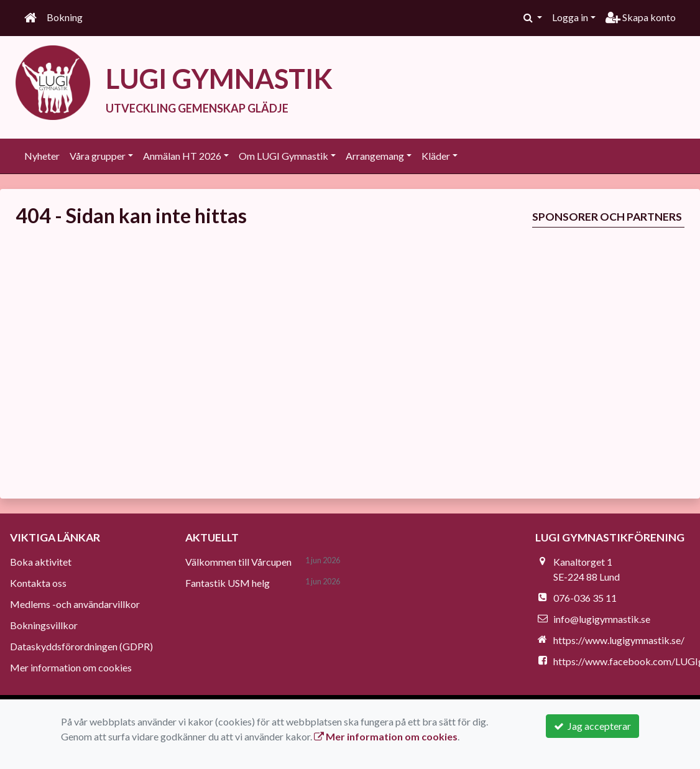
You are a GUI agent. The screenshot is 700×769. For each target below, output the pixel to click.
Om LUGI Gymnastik (283, 156)
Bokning (65, 17)
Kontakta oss (38, 583)
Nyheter (42, 156)
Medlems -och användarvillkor (75, 604)
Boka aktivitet (41, 562)
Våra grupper (98, 156)
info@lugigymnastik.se (602, 619)
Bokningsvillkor (44, 625)
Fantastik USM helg (228, 583)
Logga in (570, 17)
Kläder (436, 156)
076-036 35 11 (585, 598)
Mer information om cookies (71, 667)
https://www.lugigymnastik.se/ (619, 640)
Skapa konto (641, 17)
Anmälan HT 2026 (182, 156)
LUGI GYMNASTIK (223, 78)
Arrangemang (375, 156)
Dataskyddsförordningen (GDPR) (81, 646)
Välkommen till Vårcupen (238, 562)
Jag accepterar (592, 726)
